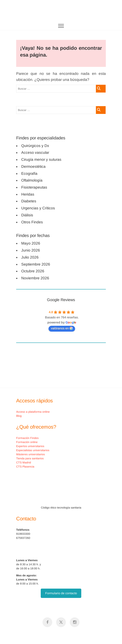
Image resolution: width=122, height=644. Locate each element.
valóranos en (62, 328)
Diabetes (29, 201)
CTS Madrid (24, 462)
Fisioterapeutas (34, 187)
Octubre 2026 (33, 271)
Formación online (27, 442)
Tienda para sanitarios (30, 458)
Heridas (28, 194)
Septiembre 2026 (36, 264)
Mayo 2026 (31, 243)
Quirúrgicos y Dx (35, 146)
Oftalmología (32, 180)
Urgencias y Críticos (38, 208)
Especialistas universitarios (33, 450)
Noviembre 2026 (35, 278)
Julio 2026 (30, 257)
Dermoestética (33, 166)
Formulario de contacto (61, 593)
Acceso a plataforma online (33, 412)
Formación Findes (27, 438)
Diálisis (27, 215)
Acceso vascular (35, 152)
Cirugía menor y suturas (41, 159)
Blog (19, 416)
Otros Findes (32, 222)
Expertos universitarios (30, 446)
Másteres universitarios (30, 454)
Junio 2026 (31, 250)
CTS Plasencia (25, 467)
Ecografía (29, 173)
